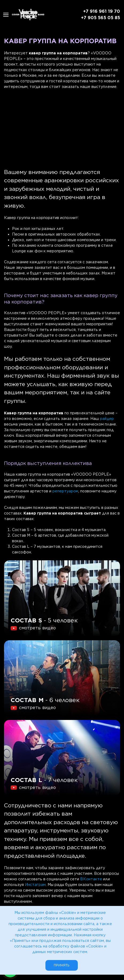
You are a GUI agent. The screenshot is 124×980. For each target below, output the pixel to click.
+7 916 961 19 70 (102, 11)
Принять (62, 965)
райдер (107, 419)
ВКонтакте (91, 879)
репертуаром (65, 491)
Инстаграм (35, 885)
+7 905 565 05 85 (100, 18)
